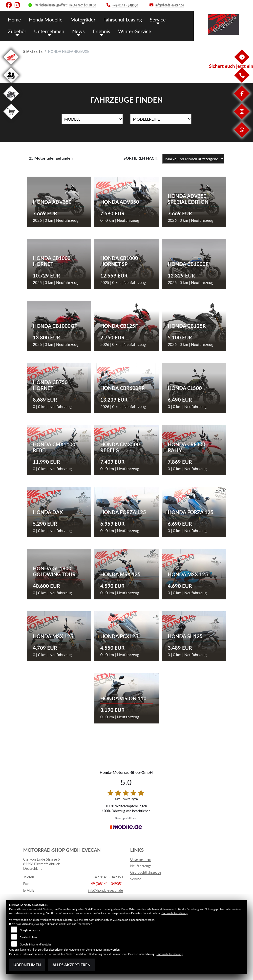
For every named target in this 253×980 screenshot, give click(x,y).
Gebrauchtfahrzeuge (146, 872)
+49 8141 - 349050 (108, 877)
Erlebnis (99, 30)
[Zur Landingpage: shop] (11, 120)
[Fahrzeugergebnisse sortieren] (193, 159)
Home (14, 19)
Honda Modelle (45, 19)
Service (153, 19)
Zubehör (17, 30)
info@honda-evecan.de (105, 890)
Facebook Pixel (29, 937)
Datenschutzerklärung (175, 913)
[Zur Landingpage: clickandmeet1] (11, 84)
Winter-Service (131, 30)
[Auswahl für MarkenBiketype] (161, 119)
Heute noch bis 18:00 (83, 5)
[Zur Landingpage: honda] (11, 65)
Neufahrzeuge (141, 866)
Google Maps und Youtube (36, 944)
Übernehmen (27, 965)
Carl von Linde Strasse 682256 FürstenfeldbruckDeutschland (42, 864)
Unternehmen (48, 30)
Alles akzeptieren (71, 965)
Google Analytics (30, 930)
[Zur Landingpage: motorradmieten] (11, 102)
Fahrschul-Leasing (119, 19)
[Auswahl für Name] (92, 119)
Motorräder (81, 19)
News (77, 30)
